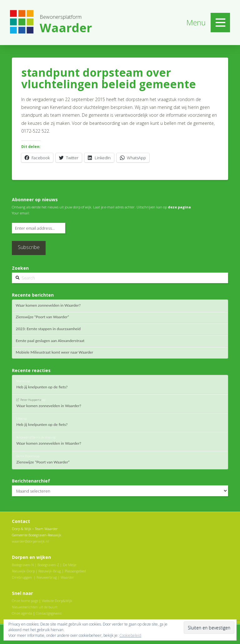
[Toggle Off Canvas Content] (220, 23)
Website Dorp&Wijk (57, 601)
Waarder (67, 577)
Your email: (21, 213)
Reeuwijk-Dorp (23, 571)
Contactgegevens (49, 613)
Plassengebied (75, 571)
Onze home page (25, 601)
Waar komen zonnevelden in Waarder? (48, 305)
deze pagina (179, 207)
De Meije (70, 565)
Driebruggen (22, 577)
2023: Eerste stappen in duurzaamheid (48, 329)
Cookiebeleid (130, 635)
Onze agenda (22, 613)
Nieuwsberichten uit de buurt (35, 607)
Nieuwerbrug (47, 577)
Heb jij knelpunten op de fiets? (42, 387)
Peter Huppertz (31, 400)
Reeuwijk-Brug (50, 571)
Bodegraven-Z (48, 565)
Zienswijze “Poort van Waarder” (42, 317)
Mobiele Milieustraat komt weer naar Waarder (54, 352)
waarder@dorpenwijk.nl (30, 541)
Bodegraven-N (23, 565)
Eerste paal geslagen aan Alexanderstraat (50, 341)
